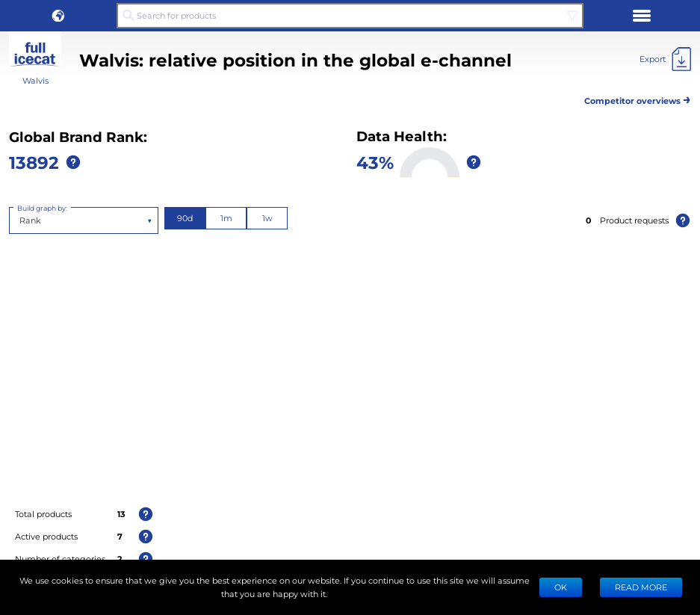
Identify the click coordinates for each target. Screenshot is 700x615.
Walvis (35, 80)
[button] (58, 16)
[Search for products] (350, 16)
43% (375, 162)
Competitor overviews (638, 98)
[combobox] (21, 220)
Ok (561, 587)
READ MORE (641, 587)
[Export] (665, 59)
